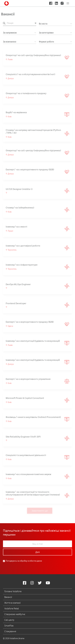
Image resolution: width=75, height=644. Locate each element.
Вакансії (8, 597)
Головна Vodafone (13, 591)
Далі (38, 552)
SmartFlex (9, 626)
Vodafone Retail (12, 608)
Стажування (10, 631)
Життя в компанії (12, 603)
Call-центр (9, 620)
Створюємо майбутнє (15, 614)
